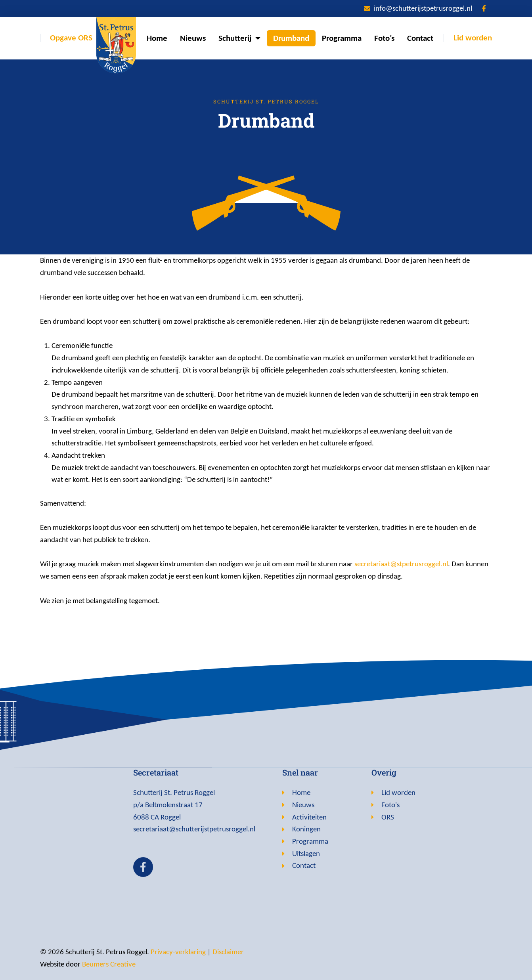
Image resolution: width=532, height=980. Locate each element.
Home (157, 38)
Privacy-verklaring (178, 952)
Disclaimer (228, 952)
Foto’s (384, 38)
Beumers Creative (109, 964)
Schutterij (239, 38)
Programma (342, 38)
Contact (420, 38)
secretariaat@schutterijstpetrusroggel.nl (194, 829)
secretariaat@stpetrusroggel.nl (401, 564)
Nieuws (193, 38)
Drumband (291, 38)
